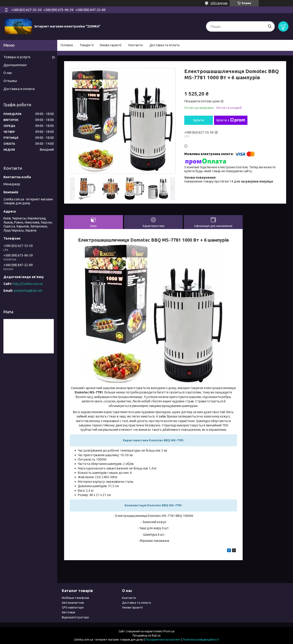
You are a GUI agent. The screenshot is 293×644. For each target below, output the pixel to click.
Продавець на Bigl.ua (146, 635)
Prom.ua (169, 631)
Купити (199, 120)
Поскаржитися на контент (163, 640)
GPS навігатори (73, 607)
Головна (67, 45)
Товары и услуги (17, 57)
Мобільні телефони (75, 598)
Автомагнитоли (73, 603)
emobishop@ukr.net (28, 291)
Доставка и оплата (19, 89)
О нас (8, 73)
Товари (85, 45)
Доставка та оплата (164, 45)
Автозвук (69, 612)
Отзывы (10, 81)
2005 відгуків (219, 3)
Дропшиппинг (15, 65)
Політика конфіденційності (201, 640)
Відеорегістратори (75, 617)
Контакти (136, 45)
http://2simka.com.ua (28, 284)
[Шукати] (270, 26)
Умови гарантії (111, 45)
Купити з (231, 120)
